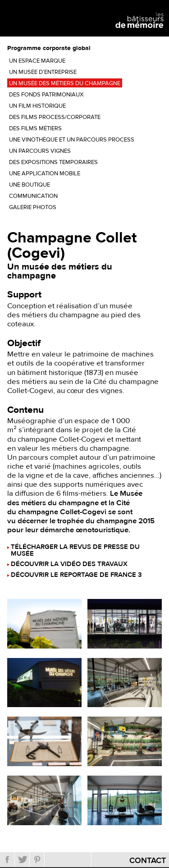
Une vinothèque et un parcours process (72, 140)
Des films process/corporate (55, 117)
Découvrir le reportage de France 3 (76, 575)
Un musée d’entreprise (43, 72)
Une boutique (30, 185)
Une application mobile (45, 174)
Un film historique (37, 106)
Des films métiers (35, 128)
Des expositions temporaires (53, 162)
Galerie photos (33, 207)
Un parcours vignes (40, 151)
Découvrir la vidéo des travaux (69, 564)
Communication (33, 196)
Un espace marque (37, 61)
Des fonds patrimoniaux (46, 95)
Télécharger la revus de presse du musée (75, 551)
